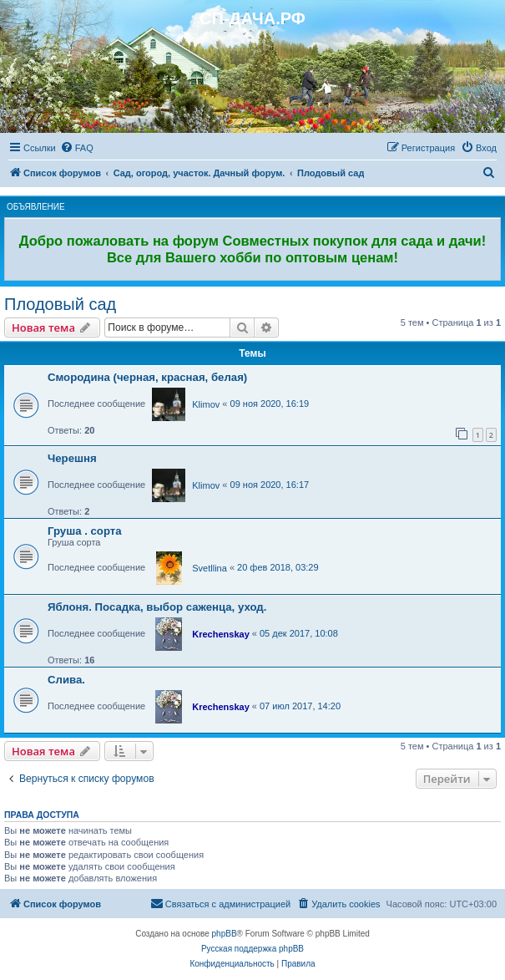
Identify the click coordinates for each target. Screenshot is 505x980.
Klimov (206, 404)
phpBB (225, 934)
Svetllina (210, 568)
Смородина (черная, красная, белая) (147, 377)
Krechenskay (221, 634)
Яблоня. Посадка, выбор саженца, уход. (157, 607)
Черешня (72, 458)
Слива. (66, 680)
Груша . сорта (85, 531)
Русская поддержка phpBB (252, 949)
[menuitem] (77, 148)
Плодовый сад (60, 304)
